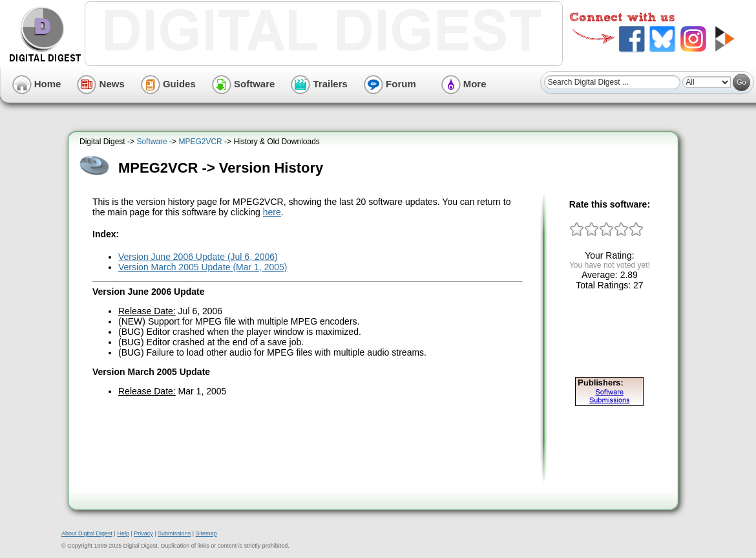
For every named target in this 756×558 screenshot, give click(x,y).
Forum (390, 84)
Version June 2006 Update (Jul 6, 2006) (198, 257)
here (272, 212)
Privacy (143, 533)
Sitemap (206, 533)
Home (37, 84)
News (100, 84)
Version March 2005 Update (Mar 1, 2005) (203, 267)
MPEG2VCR (200, 142)
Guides (168, 84)
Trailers (319, 84)
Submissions (174, 533)
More (464, 84)
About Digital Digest (87, 533)
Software (244, 84)
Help (123, 533)
